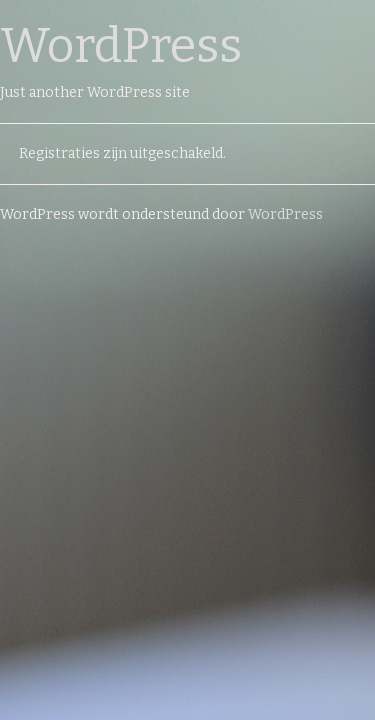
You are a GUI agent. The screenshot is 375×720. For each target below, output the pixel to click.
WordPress (121, 46)
